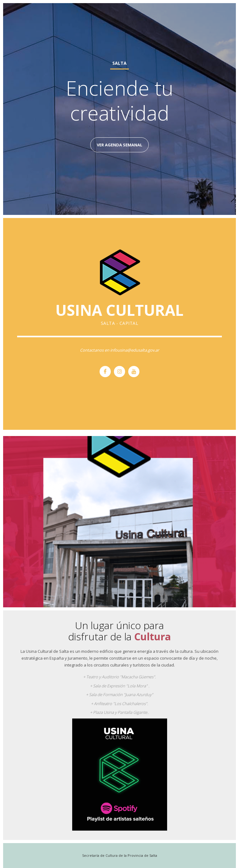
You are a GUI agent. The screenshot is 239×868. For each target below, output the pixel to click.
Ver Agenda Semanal (119, 145)
